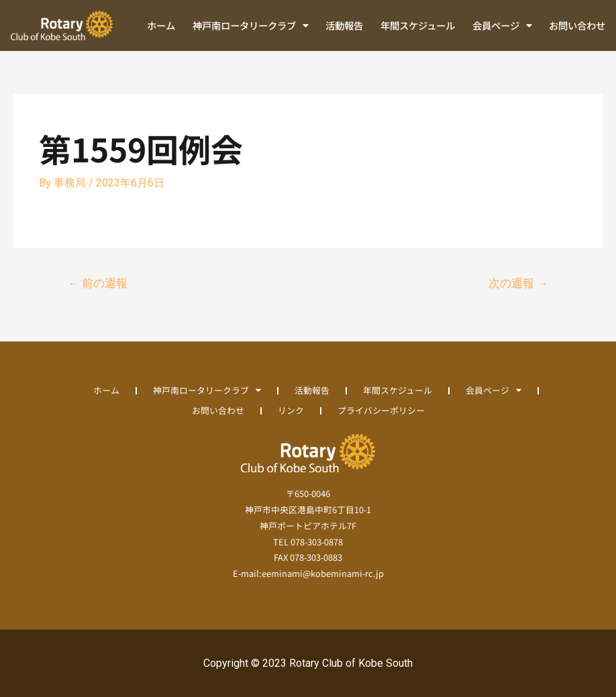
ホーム (161, 25)
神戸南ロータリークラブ (251, 25)
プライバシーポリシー (381, 410)
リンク (291, 410)
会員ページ (502, 25)
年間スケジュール (418, 25)
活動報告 (344, 25)
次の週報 (518, 283)
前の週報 (98, 283)
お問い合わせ (577, 25)
